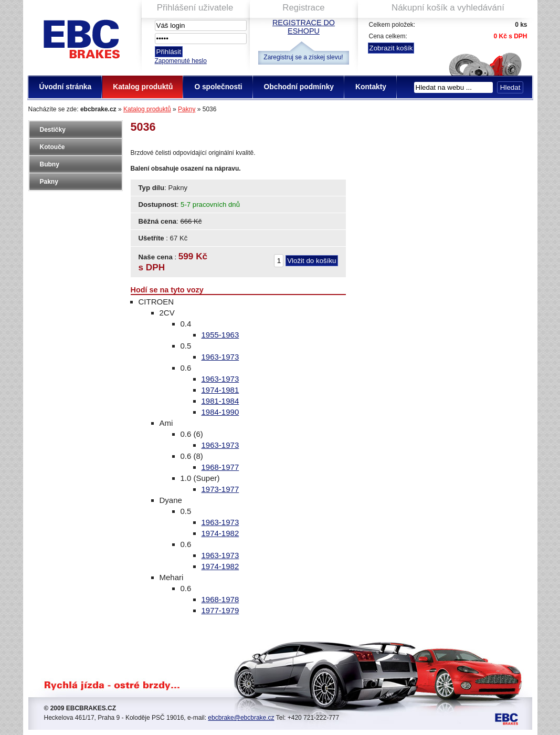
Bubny (50, 164)
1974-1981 (220, 390)
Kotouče (52, 147)
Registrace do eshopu (304, 27)
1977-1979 (220, 610)
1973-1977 (220, 489)
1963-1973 (220, 357)
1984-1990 (220, 412)
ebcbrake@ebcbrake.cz (241, 718)
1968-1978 (220, 599)
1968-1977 (220, 467)
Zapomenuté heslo (181, 61)
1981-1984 (220, 401)
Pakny (187, 109)
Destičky (53, 130)
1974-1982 (220, 533)
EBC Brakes (81, 37)
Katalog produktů (147, 109)
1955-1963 (220, 335)
